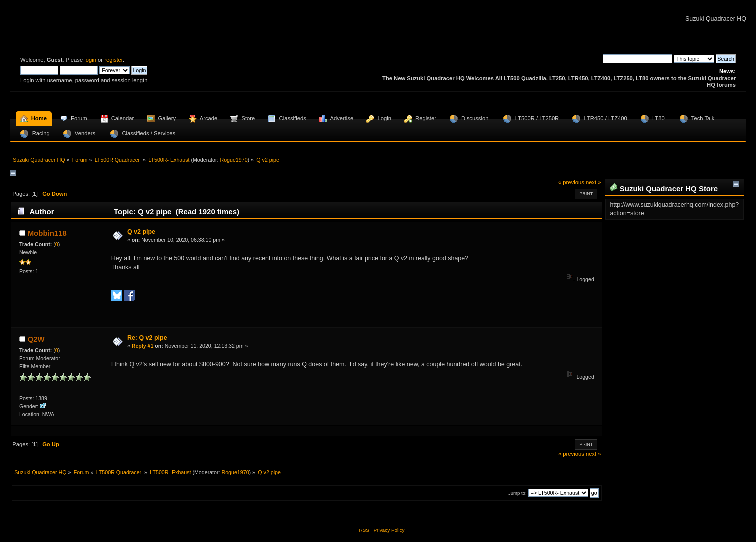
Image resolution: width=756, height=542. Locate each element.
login (90, 60)
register (114, 60)
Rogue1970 (234, 160)
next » (593, 182)
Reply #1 (143, 346)
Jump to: (517, 493)
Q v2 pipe (141, 232)
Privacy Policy (389, 530)
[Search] (637, 59)
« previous (571, 182)
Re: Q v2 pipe (147, 338)
